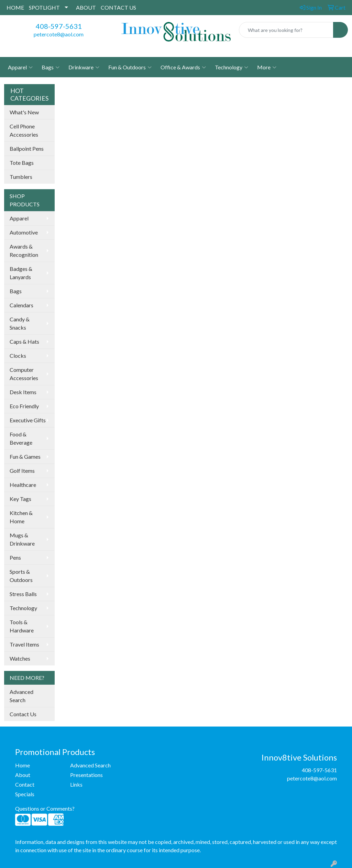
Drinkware (84, 67)
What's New (24, 112)
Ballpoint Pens (27, 149)
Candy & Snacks (20, 323)
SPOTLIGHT (44, 7)
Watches (20, 658)
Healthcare (23, 485)
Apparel (20, 67)
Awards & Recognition (24, 250)
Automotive (24, 232)
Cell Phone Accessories (24, 130)
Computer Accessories (24, 374)
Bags (51, 67)
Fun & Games (25, 456)
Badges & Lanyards (21, 273)
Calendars (21, 305)
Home (23, 765)
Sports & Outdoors (21, 576)
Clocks (18, 356)
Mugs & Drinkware (22, 539)
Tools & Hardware (22, 626)
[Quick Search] (286, 30)
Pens (15, 557)
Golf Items (22, 471)
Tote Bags (22, 163)
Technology (232, 67)
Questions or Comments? (45, 808)
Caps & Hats (24, 341)
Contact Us (23, 714)
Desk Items (23, 392)
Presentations (86, 775)
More (267, 67)
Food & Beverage (21, 438)
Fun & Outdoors (130, 67)
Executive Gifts (28, 420)
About (23, 775)
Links (76, 784)
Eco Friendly (24, 406)
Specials (25, 794)
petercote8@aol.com (59, 34)
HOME (15, 7)
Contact (25, 784)
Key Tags (20, 499)
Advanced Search (21, 696)
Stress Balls (23, 594)
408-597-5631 (59, 26)
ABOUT (86, 7)
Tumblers (21, 177)
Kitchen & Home (21, 517)
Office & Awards (183, 67)
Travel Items (24, 644)
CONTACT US (118, 7)
